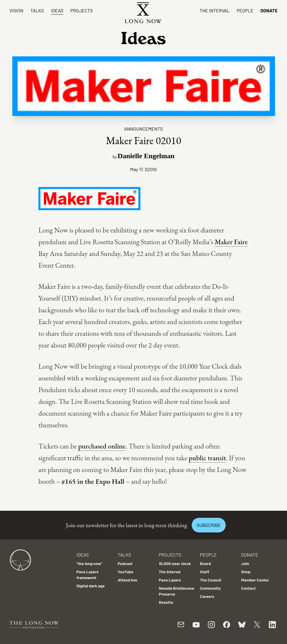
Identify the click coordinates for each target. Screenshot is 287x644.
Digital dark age (91, 586)
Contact (249, 588)
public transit (207, 458)
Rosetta (166, 602)
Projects (81, 10)
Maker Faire (231, 242)
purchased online (102, 446)
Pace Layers (170, 580)
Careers (207, 596)
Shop (246, 572)
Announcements (143, 129)
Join (245, 563)
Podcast (125, 563)
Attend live (127, 580)
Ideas (57, 10)
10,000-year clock (175, 563)
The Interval (215, 10)
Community (210, 588)
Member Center (255, 580)
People (245, 10)
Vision (16, 10)
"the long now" (90, 563)
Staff (205, 572)
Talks (37, 10)
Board (205, 563)
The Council (210, 580)
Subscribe (209, 525)
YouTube (125, 572)
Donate (269, 10)
